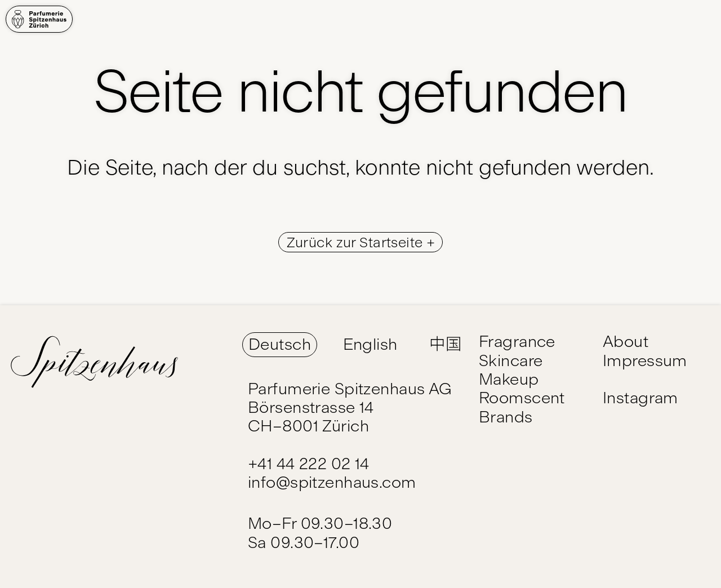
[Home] (39, 19)
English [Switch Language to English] (370, 344)
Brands (506, 417)
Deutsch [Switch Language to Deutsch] (280, 344)
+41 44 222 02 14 (309, 464)
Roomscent (522, 398)
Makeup (509, 379)
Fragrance (517, 341)
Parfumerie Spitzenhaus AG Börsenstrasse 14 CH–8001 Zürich (350, 407)
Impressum (645, 360)
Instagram (640, 398)
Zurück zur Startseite (357, 242)
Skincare (511, 360)
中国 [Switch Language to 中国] (445, 344)
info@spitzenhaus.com (332, 482)
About (626, 341)
